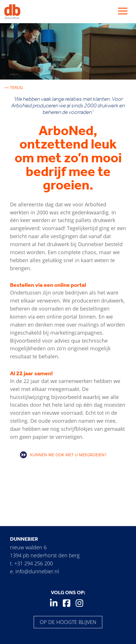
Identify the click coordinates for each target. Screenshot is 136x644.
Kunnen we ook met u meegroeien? (68, 455)
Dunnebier (24, 539)
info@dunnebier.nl (37, 571)
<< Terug (14, 87)
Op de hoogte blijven (68, 622)
